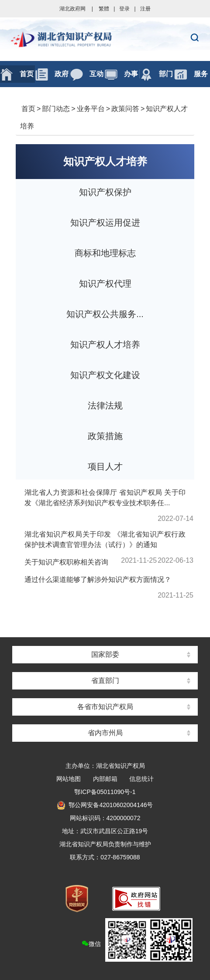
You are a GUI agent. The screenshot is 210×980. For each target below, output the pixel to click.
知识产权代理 (105, 284)
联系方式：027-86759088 (105, 857)
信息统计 (141, 779)
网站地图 (69, 779)
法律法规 (105, 406)
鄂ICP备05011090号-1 (105, 792)
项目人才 (105, 466)
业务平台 (91, 109)
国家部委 (105, 654)
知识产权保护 (105, 192)
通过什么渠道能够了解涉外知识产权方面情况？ (98, 580)
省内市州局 (105, 733)
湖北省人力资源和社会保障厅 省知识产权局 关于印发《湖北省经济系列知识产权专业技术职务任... (105, 498)
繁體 (104, 9)
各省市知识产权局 (105, 707)
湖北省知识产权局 (105, 39)
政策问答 (125, 109)
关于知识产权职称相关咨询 (66, 562)
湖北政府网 (72, 9)
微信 (137, 940)
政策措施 (105, 436)
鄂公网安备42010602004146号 (105, 805)
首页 (28, 109)
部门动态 (56, 109)
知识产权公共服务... (105, 314)
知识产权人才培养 (105, 161)
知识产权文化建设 (105, 375)
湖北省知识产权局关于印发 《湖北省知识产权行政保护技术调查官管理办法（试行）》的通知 (105, 539)
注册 (145, 9)
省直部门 (105, 681)
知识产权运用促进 (105, 223)
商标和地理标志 (105, 253)
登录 (124, 9)
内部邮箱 (105, 779)
